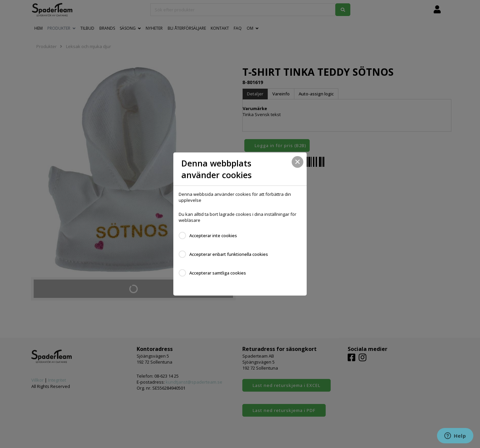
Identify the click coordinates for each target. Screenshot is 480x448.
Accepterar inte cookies (213, 236)
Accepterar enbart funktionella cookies (229, 254)
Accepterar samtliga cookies (218, 273)
